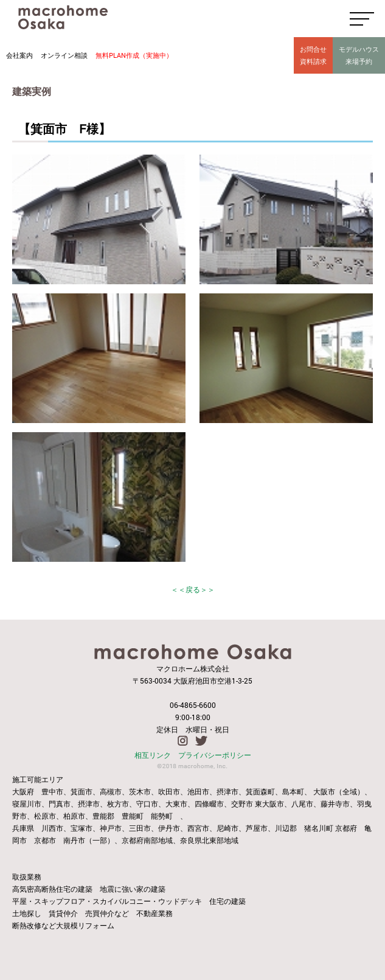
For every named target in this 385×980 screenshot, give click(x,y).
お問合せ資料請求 (313, 55)
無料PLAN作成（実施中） (134, 55)
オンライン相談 (64, 55)
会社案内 (19, 55)
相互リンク (153, 755)
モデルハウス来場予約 (359, 55)
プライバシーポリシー (215, 755)
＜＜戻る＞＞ (193, 589)
